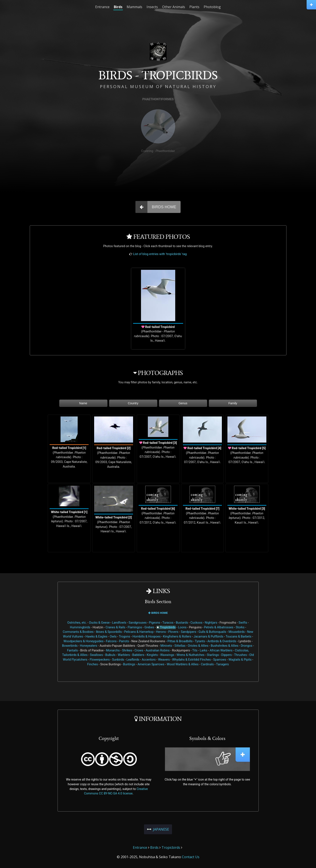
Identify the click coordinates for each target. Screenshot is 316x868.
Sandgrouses (138, 623)
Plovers (173, 632)
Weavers (164, 660)
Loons (182, 627)
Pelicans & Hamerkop (139, 632)
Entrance (102, 7)
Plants (194, 7)
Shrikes (127, 650)
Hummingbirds (80, 627)
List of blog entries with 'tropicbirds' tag (160, 254)
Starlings (213, 655)
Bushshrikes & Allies (225, 646)
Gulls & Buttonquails (212, 632)
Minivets (166, 646)
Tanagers (222, 664)
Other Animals (174, 7)
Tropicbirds (168, 627)
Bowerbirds (70, 646)
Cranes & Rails (116, 627)
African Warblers (221, 650)
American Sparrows (151, 664)
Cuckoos (196, 623)
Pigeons (154, 623)
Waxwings (167, 655)
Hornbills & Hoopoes (146, 637)
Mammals (134, 7)
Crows (139, 650)
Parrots (124, 641)
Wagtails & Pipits (240, 660)
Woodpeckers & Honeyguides (84, 641)
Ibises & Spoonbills (109, 632)
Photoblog (212, 7)
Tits (195, 650)
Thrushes (240, 655)
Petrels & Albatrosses (219, 627)
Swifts (243, 623)
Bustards (182, 623)
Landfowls (119, 623)
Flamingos (135, 627)
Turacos (168, 623)
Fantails (73, 650)
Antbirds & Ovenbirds (222, 641)
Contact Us (191, 857)
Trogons (124, 637)
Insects (152, 7)
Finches (92, 664)
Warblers (124, 655)
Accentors (149, 660)
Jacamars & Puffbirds (208, 637)
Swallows (96, 655)
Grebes (149, 627)
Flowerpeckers (100, 660)
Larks (204, 650)
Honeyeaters (89, 646)
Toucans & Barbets (238, 637)
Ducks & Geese (99, 623)
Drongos (246, 646)
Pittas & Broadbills (180, 641)
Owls (113, 637)
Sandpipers (188, 632)
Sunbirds (118, 660)
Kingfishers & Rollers (177, 637)
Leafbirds (133, 660)
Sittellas (180, 646)
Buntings (129, 664)
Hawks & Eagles (96, 637)
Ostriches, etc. (77, 623)
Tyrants (200, 641)
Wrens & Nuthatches (190, 655)
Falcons (111, 641)
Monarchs (113, 650)
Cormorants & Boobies (78, 632)
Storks (240, 627)
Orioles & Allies (198, 646)
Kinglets (152, 655)
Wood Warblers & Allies (182, 664)
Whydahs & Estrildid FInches (192, 660)
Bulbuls (110, 655)
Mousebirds (237, 632)
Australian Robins (157, 650)
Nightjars (211, 623)
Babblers (138, 655)
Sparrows (220, 660)
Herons (161, 632)
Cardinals (207, 664)
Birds (118, 7)
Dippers (226, 655)
